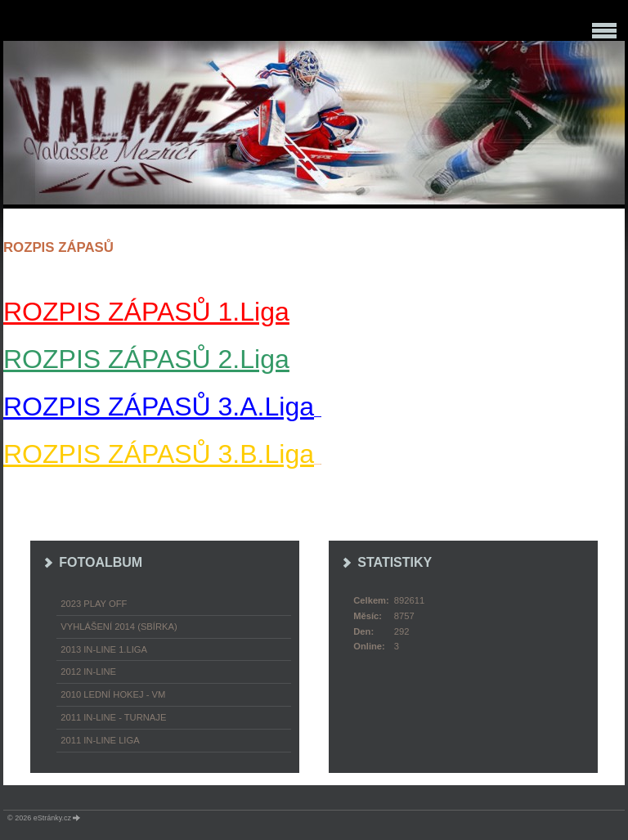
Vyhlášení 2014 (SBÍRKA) (119, 627)
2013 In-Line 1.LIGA (104, 649)
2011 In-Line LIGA (100, 740)
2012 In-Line (88, 672)
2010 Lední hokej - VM (113, 694)
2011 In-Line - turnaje (113, 717)
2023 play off (94, 604)
